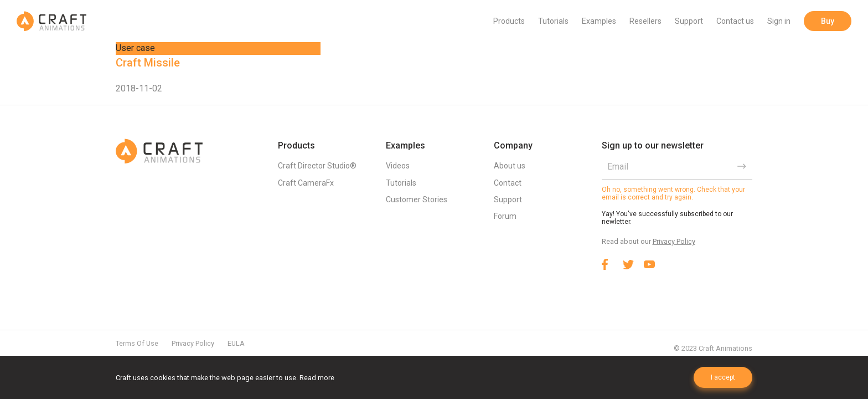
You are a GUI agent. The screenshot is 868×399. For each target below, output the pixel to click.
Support (689, 21)
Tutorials (553, 21)
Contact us (735, 21)
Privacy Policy (674, 241)
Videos (398, 166)
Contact (508, 183)
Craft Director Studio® (317, 166)
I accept (723, 377)
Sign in (779, 21)
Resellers (645, 21)
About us (510, 166)
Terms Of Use (137, 343)
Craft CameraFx (306, 183)
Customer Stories (417, 199)
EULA (236, 343)
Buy (828, 21)
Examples (599, 21)
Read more (317, 378)
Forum (505, 216)
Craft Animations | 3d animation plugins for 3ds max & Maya (51, 21)
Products (509, 21)
